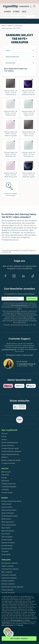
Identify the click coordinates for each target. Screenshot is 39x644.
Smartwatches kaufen (9, 510)
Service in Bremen (8, 445)
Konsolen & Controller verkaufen (12, 587)
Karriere (4, 439)
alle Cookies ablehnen (16, 620)
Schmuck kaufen (7, 537)
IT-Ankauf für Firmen (8, 463)
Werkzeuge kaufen (8, 522)
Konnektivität (10, 63)
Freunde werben (7, 493)
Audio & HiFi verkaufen (9, 578)
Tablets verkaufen (8, 566)
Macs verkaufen (7, 572)
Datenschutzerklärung (8, 625)
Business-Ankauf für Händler (11, 460)
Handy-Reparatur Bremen (10, 454)
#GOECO (5, 457)
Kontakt (4, 478)
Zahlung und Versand (9, 484)
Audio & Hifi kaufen (8, 513)
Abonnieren (32, 299)
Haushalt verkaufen (8, 593)
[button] (36, 16)
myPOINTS (5, 490)
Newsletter (5, 481)
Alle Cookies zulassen (19, 638)
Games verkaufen (7, 590)
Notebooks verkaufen (9, 575)
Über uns (5, 434)
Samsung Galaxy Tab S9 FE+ (11, 28)
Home (4, 26)
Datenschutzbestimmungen (19, 305)
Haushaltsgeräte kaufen (10, 516)
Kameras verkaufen (8, 584)
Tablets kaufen (6, 504)
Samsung (18, 26)
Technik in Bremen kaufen (10, 448)
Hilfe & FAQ (5, 475)
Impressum (20, 625)
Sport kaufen (6, 534)
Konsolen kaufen (7, 546)
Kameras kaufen (7, 549)
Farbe (8, 50)
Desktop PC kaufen (8, 543)
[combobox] (21, 16)
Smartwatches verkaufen (10, 569)
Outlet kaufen (6, 554)
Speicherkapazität (12, 57)
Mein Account (6, 472)
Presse (4, 436)
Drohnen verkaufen (8, 581)
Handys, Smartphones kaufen (11, 501)
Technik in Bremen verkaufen (11, 451)
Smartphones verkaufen (10, 563)
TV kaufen (5, 551)
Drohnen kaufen (7, 540)
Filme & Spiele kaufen (9, 525)
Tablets (10, 26)
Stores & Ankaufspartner (10, 442)
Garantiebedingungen (9, 487)
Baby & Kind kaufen (8, 531)
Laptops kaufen (7, 507)
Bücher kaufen (6, 519)
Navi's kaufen (6, 528)
